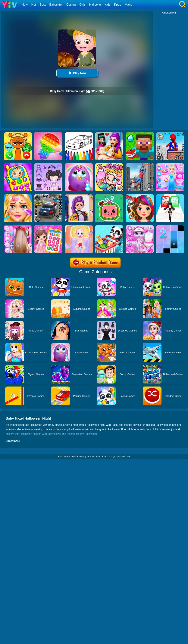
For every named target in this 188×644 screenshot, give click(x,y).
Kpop (118, 5)
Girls (82, 5)
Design (71, 5)
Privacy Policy (79, 457)
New (25, 5)
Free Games (64, 457)
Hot (34, 5)
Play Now (77, 73)
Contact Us (105, 457)
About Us (93, 457)
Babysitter (56, 5)
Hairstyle (95, 5)
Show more (13, 441)
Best (43, 5)
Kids (107, 5)
